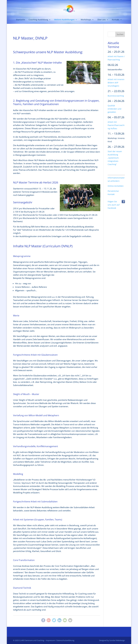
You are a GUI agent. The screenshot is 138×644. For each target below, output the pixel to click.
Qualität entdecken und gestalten (114, 109)
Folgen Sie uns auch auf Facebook (114, 205)
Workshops (86, 20)
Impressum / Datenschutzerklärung (60, 640)
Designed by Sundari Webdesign (112, 640)
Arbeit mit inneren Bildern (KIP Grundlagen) (116, 83)
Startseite (21, 20)
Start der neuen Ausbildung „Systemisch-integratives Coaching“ (115, 158)
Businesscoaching (116, 96)
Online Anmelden (116, 186)
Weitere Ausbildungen (64, 20)
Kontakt (116, 20)
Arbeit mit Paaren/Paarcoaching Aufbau (116, 125)
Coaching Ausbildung (38, 20)
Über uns (101, 20)
